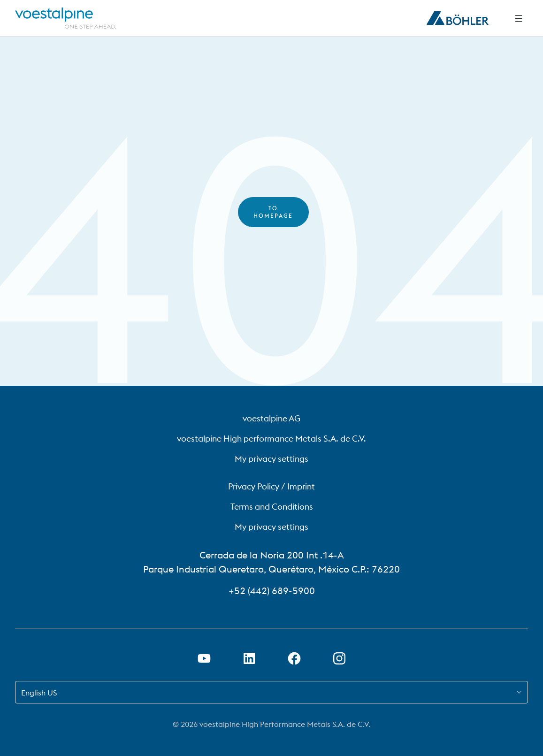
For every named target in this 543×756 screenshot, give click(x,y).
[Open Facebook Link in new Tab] (294, 658)
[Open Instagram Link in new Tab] (339, 658)
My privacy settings (271, 459)
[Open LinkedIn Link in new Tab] (249, 658)
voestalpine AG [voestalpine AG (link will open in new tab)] (271, 418)
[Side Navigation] (519, 18)
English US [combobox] (39, 693)
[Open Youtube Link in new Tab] (204, 658)
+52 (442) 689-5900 (272, 591)
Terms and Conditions (272, 507)
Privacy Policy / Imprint (271, 486)
